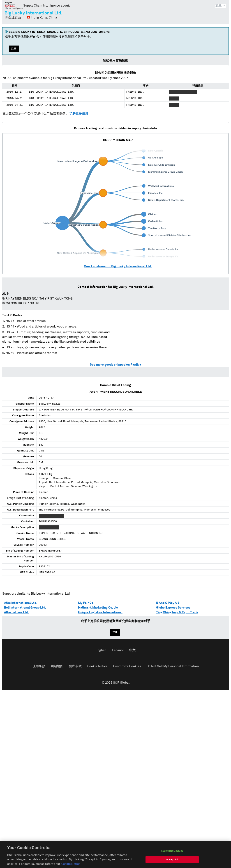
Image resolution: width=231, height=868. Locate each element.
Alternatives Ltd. (16, 612)
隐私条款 (75, 666)
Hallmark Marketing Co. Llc (98, 608)
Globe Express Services (173, 608)
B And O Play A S (168, 603)
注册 (14, 49)
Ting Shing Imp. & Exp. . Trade (177, 612)
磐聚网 (14, 5)
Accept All (172, 864)
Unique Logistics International (100, 612)
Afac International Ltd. (21, 603)
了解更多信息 (79, 114)
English (101, 650)
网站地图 (57, 666)
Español (118, 650)
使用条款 (39, 666)
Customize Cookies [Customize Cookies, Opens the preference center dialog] (172, 855)
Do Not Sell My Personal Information (173, 666)
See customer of (118, 266)
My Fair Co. (86, 603)
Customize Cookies (127, 666)
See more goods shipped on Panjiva (115, 365)
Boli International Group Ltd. (25, 608)
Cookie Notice (97, 666)
